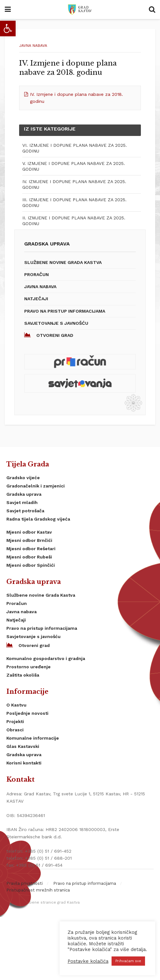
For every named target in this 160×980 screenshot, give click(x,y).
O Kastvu (16, 705)
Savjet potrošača (25, 511)
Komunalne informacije (33, 738)
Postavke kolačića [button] (88, 961)
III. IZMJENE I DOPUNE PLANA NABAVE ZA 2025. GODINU (74, 202)
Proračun (36, 274)
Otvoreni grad (49, 335)
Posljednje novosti (27, 713)
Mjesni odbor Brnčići (29, 540)
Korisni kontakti (24, 763)
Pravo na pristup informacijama (65, 311)
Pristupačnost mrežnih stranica (38, 890)
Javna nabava (33, 46)
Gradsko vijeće (23, 478)
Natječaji (36, 299)
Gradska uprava (24, 494)
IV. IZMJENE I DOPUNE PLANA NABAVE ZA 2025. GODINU (74, 184)
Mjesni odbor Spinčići (31, 565)
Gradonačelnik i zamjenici (36, 486)
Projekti (15, 721)
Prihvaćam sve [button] (128, 961)
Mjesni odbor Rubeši (29, 557)
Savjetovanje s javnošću (56, 323)
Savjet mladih (22, 502)
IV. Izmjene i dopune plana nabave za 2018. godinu (76, 98)
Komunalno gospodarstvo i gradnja (46, 658)
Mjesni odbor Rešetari (31, 549)
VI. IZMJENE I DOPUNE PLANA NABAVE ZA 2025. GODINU (75, 148)
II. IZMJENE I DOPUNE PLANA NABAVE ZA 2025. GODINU (74, 221)
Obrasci (15, 730)
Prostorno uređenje (29, 667)
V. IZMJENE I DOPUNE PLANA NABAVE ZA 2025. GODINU (74, 166)
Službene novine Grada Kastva (63, 262)
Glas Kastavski (23, 746)
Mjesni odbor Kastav (29, 532)
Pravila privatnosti (25, 883)
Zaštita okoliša (23, 675)
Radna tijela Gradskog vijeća (38, 519)
